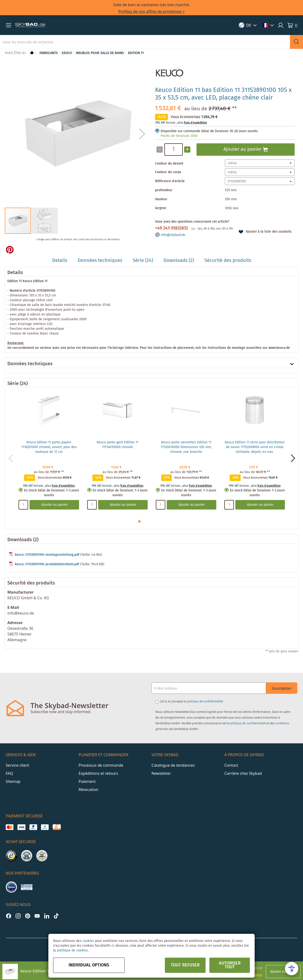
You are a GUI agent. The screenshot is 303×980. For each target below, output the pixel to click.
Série (13, 384)
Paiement (87, 781)
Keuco (67, 53)
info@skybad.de (173, 235)
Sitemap (13, 781)
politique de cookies (72, 950)
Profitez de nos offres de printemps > (151, 11)
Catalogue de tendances (173, 765)
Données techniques (30, 364)
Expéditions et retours (98, 773)
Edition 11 (136, 53)
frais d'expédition (195, 123)
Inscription (282, 688)
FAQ (9, 773)
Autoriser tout (230, 965)
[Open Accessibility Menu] (292, 969)
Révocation (88, 790)
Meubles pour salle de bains (100, 53)
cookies (88, 941)
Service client (17, 765)
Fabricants (49, 53)
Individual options (89, 965)
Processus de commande (101, 765)
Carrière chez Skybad (243, 773)
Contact (231, 765)
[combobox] (145, 42)
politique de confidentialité (205, 701)
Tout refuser (185, 965)
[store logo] (30, 25)
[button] (9, 25)
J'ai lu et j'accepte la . (192, 701)
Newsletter (161, 773)
